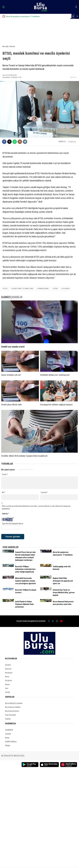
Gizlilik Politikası (11, 742)
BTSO (6, 289)
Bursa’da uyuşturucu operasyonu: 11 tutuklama (32, 16)
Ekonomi (73, 77)
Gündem (8, 665)
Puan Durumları (11, 715)
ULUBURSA (9, 730)
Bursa (7, 677)
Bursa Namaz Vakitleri (13, 707)
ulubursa (66, 289)
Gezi (7, 688)
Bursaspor (9, 673)
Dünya (7, 684)
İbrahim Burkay (43, 289)
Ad (4, 492)
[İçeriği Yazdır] (25, 142)
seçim (56, 289)
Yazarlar (8, 734)
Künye (7, 738)
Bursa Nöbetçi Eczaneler (14, 703)
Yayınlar (8, 719)
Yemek (7, 692)
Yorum (5, 474)
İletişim (8, 745)
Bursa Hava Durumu (12, 711)
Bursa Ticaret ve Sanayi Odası (23, 289)
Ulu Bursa (8, 681)
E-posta (44, 492)
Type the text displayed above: (13, 524)
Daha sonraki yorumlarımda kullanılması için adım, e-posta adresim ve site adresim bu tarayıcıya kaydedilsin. (36, 507)
